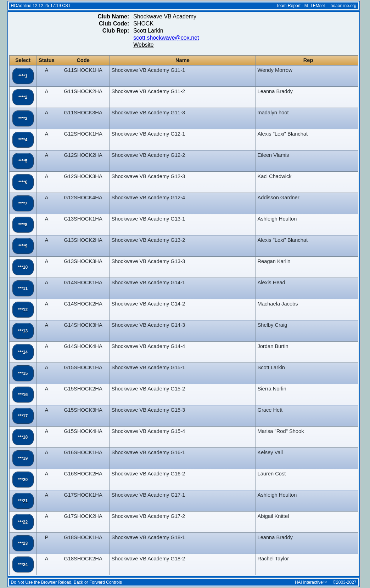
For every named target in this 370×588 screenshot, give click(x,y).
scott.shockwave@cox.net (166, 38)
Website (144, 45)
